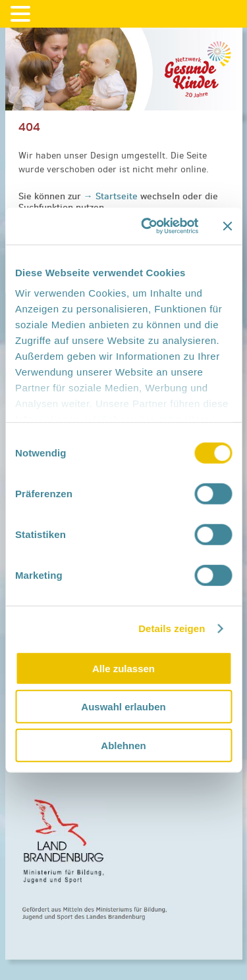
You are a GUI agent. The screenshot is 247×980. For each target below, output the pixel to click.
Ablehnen (123, 745)
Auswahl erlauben (123, 707)
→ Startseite (112, 196)
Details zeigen (172, 628)
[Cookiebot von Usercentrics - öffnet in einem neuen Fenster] (147, 226)
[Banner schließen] (227, 226)
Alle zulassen (123, 668)
